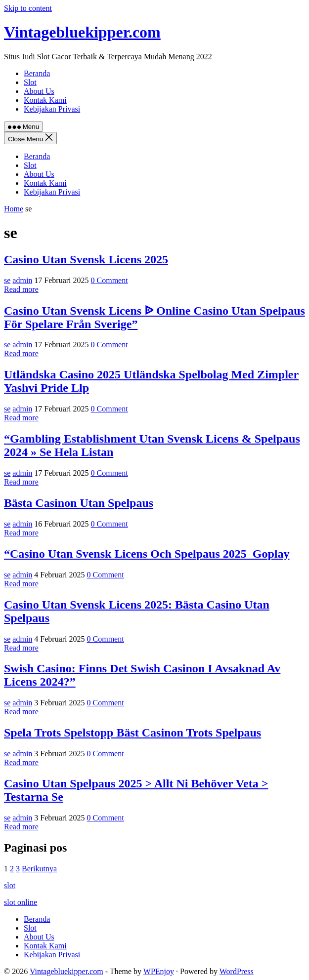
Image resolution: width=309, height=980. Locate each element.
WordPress (237, 971)
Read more (21, 289)
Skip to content (28, 8)
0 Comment (110, 280)
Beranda (37, 156)
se (7, 280)
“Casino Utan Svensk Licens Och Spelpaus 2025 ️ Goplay (147, 554)
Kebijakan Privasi (52, 192)
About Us (39, 174)
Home (14, 209)
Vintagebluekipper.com (82, 32)
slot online (21, 902)
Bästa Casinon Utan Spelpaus (79, 503)
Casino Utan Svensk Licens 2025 (86, 259)
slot (10, 885)
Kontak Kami (45, 183)
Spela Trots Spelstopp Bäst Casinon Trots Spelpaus (132, 733)
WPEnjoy (159, 971)
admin (22, 280)
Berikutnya (39, 869)
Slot (30, 165)
